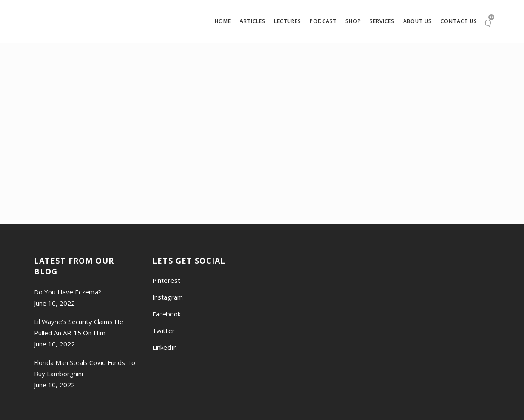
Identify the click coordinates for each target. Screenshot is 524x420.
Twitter (163, 331)
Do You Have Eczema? (68, 292)
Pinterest (166, 280)
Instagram (168, 297)
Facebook (166, 314)
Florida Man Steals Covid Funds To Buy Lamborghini (85, 368)
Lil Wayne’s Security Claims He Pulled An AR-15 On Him (79, 327)
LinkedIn (165, 347)
